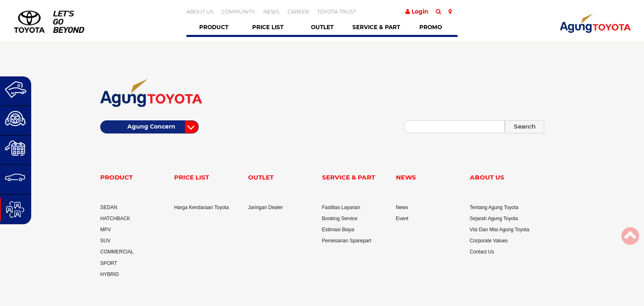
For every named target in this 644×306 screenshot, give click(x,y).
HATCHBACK (115, 219)
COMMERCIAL (117, 252)
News (402, 207)
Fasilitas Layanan (341, 207)
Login (417, 12)
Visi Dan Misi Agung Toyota (500, 230)
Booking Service (340, 219)
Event (402, 219)
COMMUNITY (238, 12)
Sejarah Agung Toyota (494, 219)
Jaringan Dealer (266, 207)
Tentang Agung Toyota (494, 207)
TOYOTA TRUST (337, 12)
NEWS (271, 12)
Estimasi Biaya (338, 230)
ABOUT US (200, 12)
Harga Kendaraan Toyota (201, 207)
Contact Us (482, 252)
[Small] (454, 127)
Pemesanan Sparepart (347, 241)
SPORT (109, 263)
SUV (105, 241)
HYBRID (109, 274)
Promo (431, 27)
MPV (106, 230)
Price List (268, 27)
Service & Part (376, 27)
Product (214, 27)
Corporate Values (489, 241)
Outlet (322, 27)
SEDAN (109, 207)
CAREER (298, 12)
